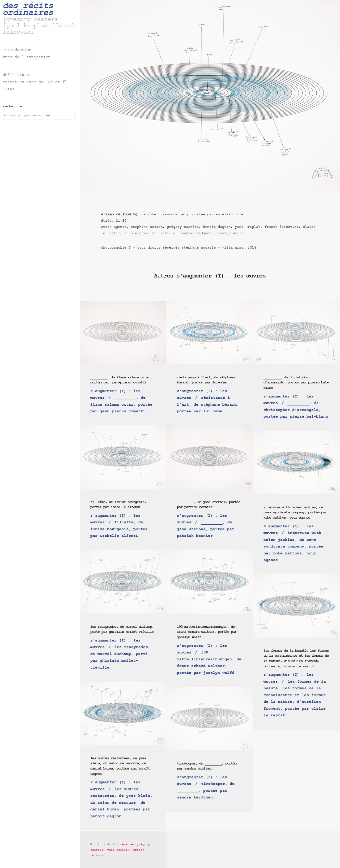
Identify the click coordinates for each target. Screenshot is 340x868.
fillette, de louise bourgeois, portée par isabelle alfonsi (118, 505)
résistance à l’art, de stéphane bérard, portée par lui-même (206, 380)
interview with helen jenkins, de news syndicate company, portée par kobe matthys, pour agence (295, 512)
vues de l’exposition (27, 57)
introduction (17, 50)
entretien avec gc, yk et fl (35, 82)
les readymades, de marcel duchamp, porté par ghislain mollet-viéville (122, 629)
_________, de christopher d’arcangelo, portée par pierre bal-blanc (296, 383)
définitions (16, 75)
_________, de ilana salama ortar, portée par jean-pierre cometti (121, 380)
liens (9, 90)
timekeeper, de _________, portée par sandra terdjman (207, 766)
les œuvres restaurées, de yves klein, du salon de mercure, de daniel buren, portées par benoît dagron (120, 766)
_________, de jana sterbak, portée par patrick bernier (209, 505)
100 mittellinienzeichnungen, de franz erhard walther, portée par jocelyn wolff (207, 632)
